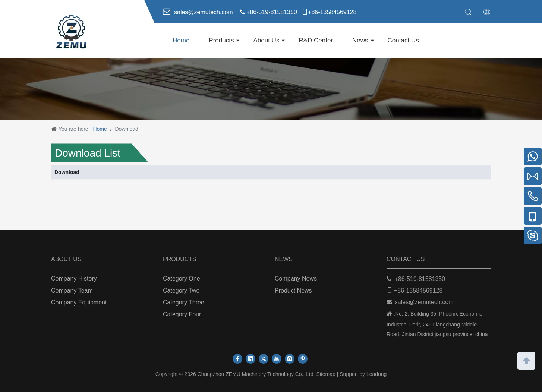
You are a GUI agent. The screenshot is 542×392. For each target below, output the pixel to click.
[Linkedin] (250, 359)
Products (221, 40)
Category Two (181, 290)
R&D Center (316, 40)
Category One (182, 279)
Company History (74, 279)
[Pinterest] (303, 359)
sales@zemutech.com (424, 302)
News (360, 40)
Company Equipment (79, 302)
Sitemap (326, 374)
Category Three (184, 302)
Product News (293, 290)
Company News (296, 279)
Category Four (182, 314)
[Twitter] (264, 359)
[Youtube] (277, 359)
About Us (266, 40)
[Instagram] (290, 359)
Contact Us (403, 40)
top (526, 360)
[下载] (271, 89)
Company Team (72, 290)
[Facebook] (237, 359)
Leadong (377, 374)
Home (181, 40)
